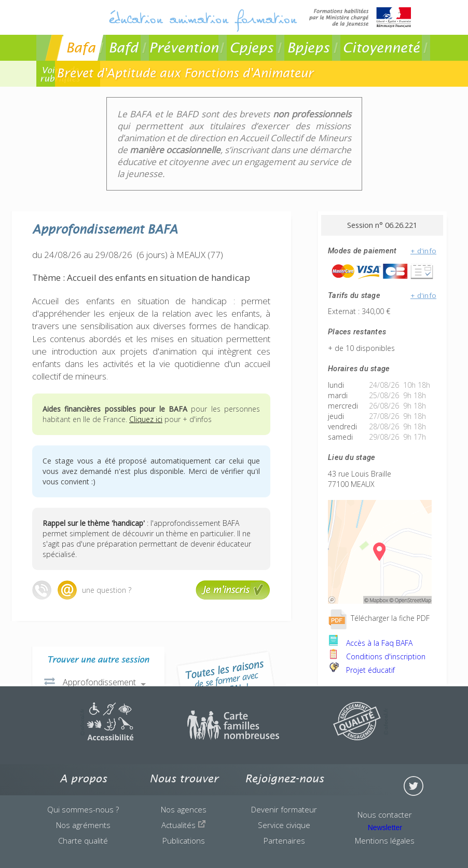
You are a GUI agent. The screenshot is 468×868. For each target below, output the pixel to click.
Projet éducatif (361, 670)
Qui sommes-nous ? (83, 809)
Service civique (284, 825)
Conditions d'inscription (377, 656)
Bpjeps (308, 48)
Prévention (184, 48)
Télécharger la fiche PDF (379, 618)
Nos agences (184, 809)
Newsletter (385, 828)
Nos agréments (83, 825)
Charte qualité (83, 840)
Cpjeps (251, 48)
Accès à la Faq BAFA (370, 643)
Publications (184, 840)
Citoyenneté (381, 48)
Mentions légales (385, 840)
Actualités (184, 825)
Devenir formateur (284, 809)
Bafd (123, 48)
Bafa (81, 48)
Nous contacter (385, 815)
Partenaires (284, 840)
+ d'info (423, 251)
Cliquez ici (146, 419)
